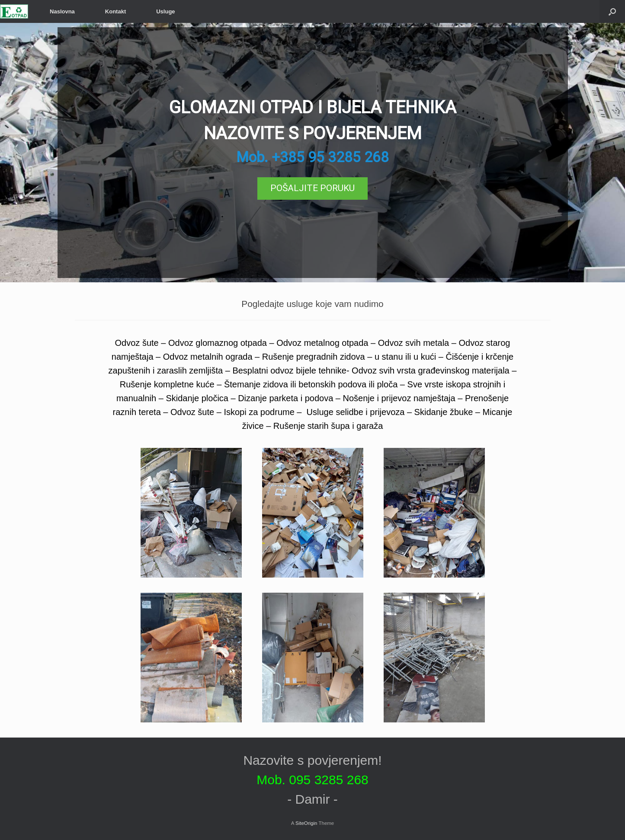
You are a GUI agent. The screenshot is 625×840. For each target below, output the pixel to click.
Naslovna (62, 11)
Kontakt (115, 11)
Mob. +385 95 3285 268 (312, 157)
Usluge (165, 11)
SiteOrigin (306, 823)
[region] (312, 153)
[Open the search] (612, 11)
